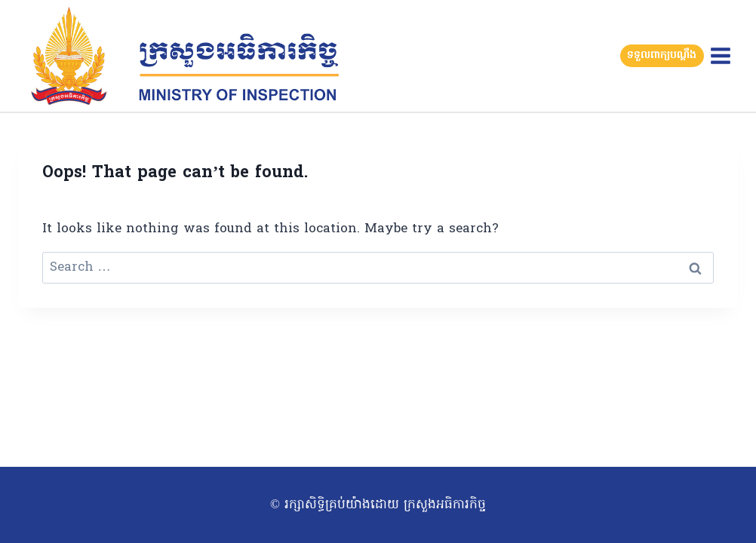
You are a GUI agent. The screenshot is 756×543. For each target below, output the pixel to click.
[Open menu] (720, 55)
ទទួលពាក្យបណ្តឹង (662, 55)
